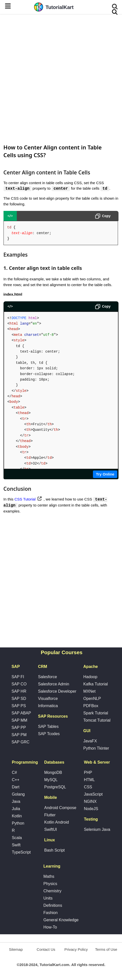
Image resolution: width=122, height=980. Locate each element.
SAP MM (19, 721)
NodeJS (91, 809)
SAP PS (19, 706)
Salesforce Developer (57, 692)
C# (14, 773)
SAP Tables (48, 727)
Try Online (105, 474)
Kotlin (17, 816)
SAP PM (19, 735)
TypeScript (21, 853)
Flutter (50, 815)
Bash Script (54, 851)
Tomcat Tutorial (97, 721)
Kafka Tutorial (96, 685)
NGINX (90, 802)
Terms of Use (106, 950)
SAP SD (19, 699)
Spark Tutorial (96, 714)
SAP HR (19, 692)
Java (16, 802)
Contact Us (46, 950)
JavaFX (90, 741)
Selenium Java (97, 830)
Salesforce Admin (54, 685)
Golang (18, 795)
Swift (16, 845)
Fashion (50, 913)
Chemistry (52, 891)
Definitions (53, 906)
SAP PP (19, 728)
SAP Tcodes (49, 734)
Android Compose (60, 808)
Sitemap (16, 950)
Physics (50, 884)
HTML (89, 780)
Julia (16, 809)
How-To (50, 928)
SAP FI (18, 677)
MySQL (51, 780)
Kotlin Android (56, 823)
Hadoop (90, 677)
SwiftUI (50, 830)
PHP (88, 773)
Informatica (48, 706)
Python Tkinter (96, 749)
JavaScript (93, 795)
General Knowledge (61, 920)
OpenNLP (92, 699)
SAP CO (19, 685)
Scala (17, 838)
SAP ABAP (21, 714)
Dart (16, 787)
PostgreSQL (55, 787)
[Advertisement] (61, 78)
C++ (16, 780)
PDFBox (91, 706)
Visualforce (48, 699)
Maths (49, 877)
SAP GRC (21, 742)
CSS (88, 787)
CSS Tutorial (25, 500)
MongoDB (53, 773)
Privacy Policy (76, 950)
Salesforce (48, 677)
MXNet (90, 692)
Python (18, 824)
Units (48, 899)
